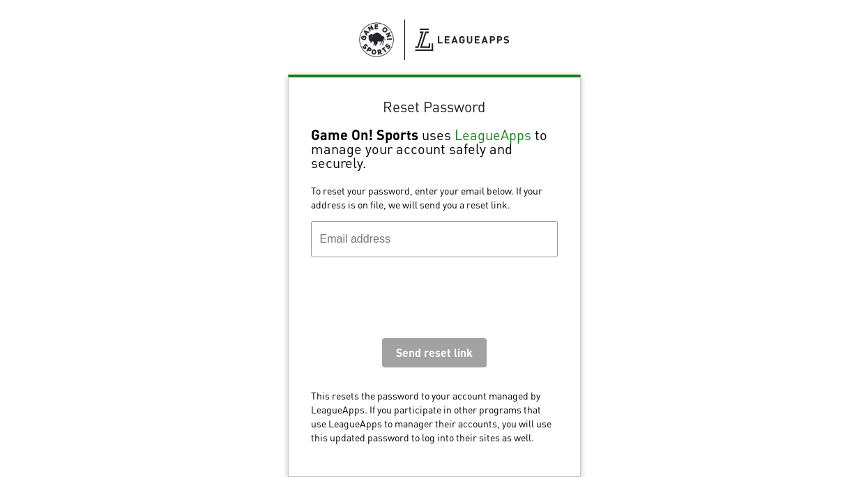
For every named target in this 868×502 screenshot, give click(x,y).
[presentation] (417, 301)
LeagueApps (493, 135)
